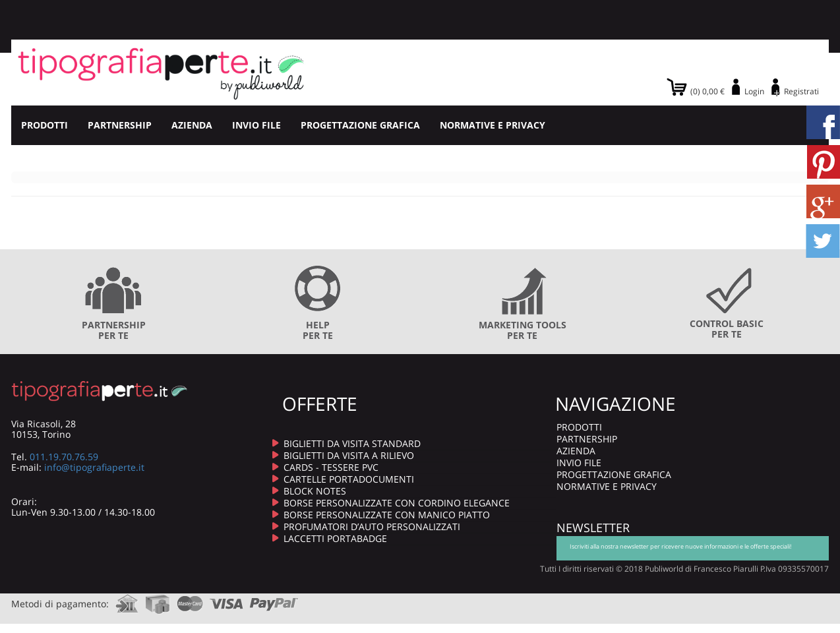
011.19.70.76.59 (64, 457)
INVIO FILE (256, 125)
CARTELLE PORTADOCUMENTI (349, 479)
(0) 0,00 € (707, 91)
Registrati (801, 91)
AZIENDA (192, 125)
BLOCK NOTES (315, 491)
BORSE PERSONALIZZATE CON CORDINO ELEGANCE (397, 503)
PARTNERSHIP (120, 125)
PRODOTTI (45, 125)
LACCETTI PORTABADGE (335, 538)
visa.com (226, 600)
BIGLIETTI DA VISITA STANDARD (352, 443)
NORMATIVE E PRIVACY (493, 125)
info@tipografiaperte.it (94, 467)
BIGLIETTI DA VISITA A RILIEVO (349, 455)
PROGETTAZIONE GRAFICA (360, 125)
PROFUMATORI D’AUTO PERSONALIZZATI (372, 527)
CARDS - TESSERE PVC (331, 467)
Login (754, 91)
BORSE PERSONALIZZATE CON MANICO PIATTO (387, 515)
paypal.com (274, 600)
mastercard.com (190, 600)
